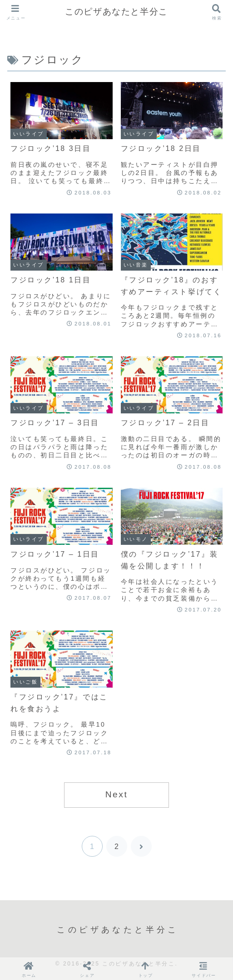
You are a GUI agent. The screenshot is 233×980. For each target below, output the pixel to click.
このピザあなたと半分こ (116, 12)
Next (117, 794)
